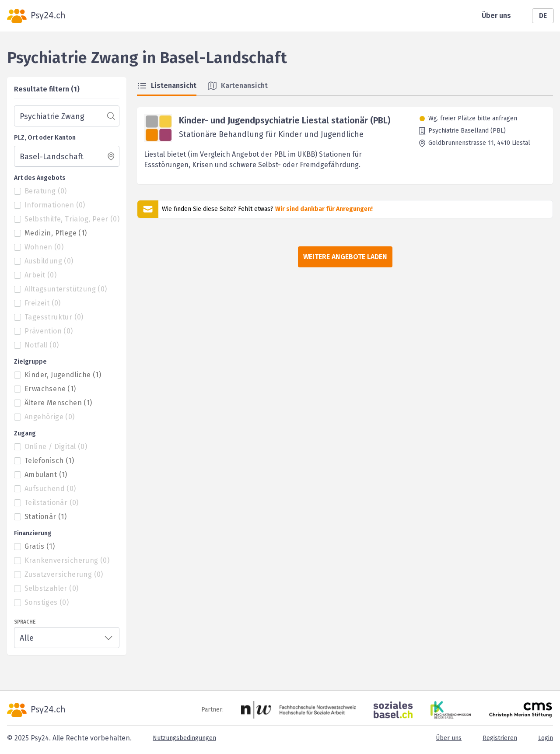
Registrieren (500, 738)
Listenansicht (167, 86)
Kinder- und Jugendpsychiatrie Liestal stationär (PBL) (285, 120)
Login (546, 738)
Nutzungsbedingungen (184, 738)
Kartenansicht (237, 86)
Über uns (496, 16)
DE (543, 16)
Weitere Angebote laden (345, 257)
